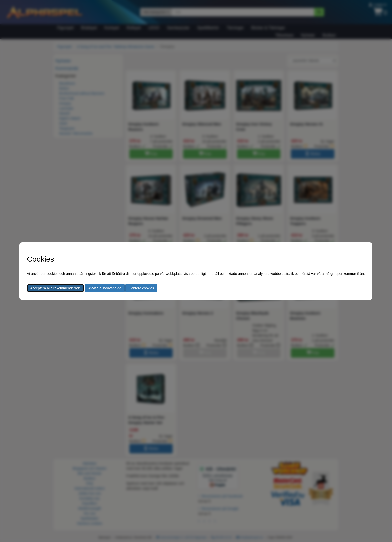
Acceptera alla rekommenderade (55, 288)
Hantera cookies (141, 288)
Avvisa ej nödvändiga (105, 288)
